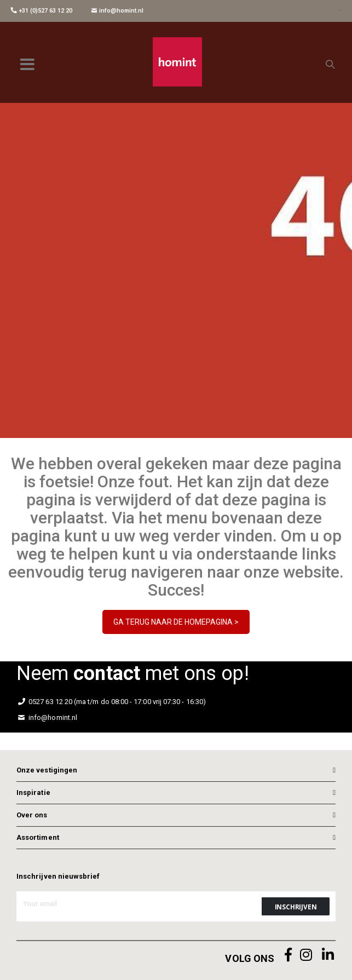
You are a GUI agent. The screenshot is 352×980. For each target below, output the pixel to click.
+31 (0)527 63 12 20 (42, 11)
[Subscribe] (296, 906)
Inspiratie (33, 792)
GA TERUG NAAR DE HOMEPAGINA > (176, 622)
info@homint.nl (117, 11)
